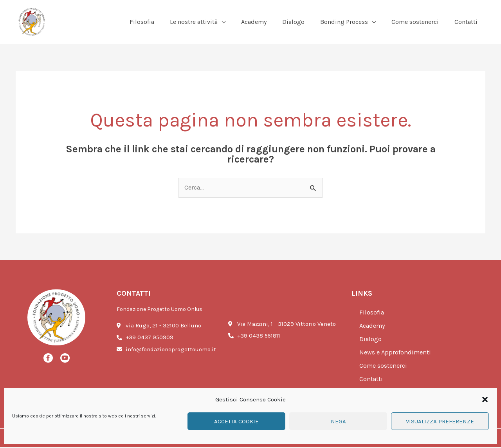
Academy (373, 327)
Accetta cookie (236, 421)
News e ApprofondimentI (396, 354)
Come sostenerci (384, 367)
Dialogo (371, 340)
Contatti (372, 380)
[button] (485, 399)
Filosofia (372, 314)
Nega (338, 421)
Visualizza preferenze (440, 421)
